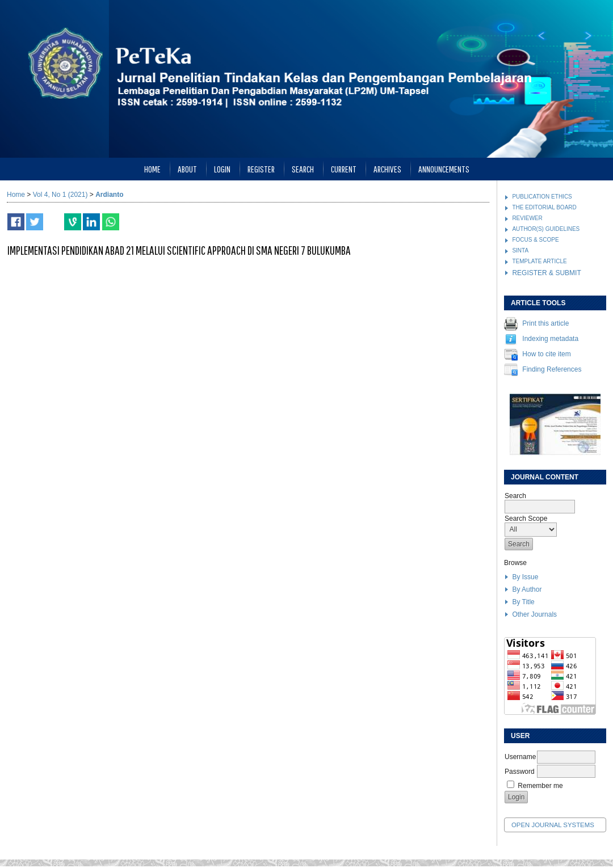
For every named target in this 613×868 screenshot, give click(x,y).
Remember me (540, 786)
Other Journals (534, 614)
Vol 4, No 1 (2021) (60, 195)
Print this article (545, 324)
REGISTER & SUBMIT (546, 273)
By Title (523, 602)
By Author (527, 589)
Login (222, 169)
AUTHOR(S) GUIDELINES (546, 229)
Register (261, 169)
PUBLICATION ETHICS (542, 197)
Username (520, 757)
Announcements (444, 169)
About (187, 169)
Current (344, 169)
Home (152, 169)
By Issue (525, 577)
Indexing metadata (550, 339)
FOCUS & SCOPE (535, 240)
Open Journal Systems (553, 825)
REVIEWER (527, 218)
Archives (387, 169)
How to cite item (546, 355)
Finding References (552, 370)
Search (303, 169)
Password (520, 772)
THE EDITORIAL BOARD (544, 207)
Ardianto (109, 195)
